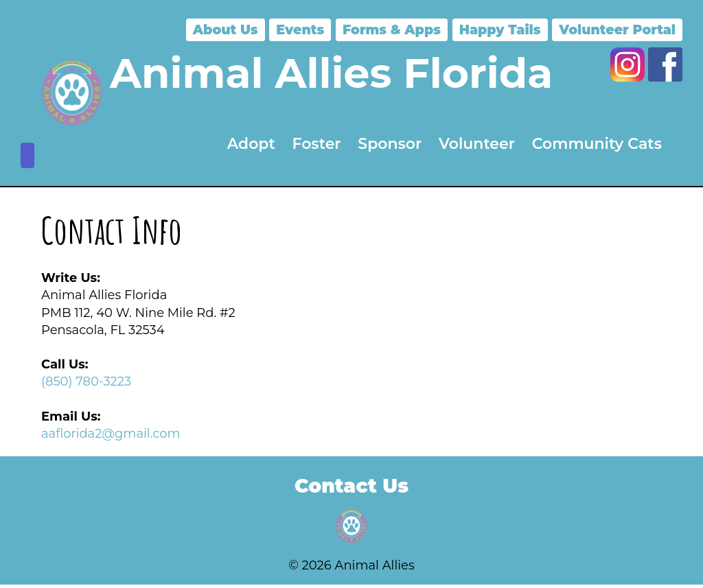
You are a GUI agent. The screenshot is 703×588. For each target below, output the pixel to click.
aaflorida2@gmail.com (111, 434)
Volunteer (477, 144)
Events (300, 30)
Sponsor (390, 144)
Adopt (251, 144)
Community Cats (597, 144)
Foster (317, 144)
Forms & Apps (392, 30)
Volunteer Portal (617, 30)
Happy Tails (500, 30)
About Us (226, 30)
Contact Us (351, 486)
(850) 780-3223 (86, 381)
